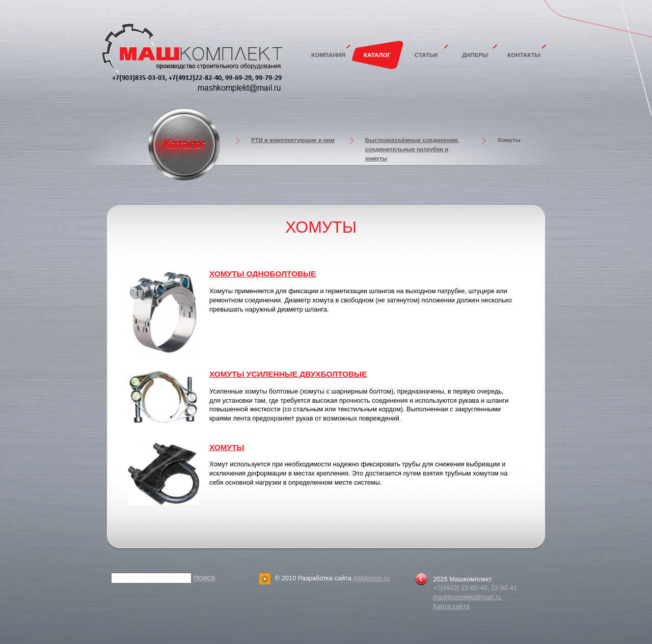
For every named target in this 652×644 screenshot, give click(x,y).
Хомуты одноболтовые (263, 274)
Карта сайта (451, 606)
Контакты (524, 55)
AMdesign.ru (371, 578)
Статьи (426, 55)
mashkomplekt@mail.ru (467, 597)
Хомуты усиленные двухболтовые (288, 374)
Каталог (377, 55)
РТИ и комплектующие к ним (293, 140)
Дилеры (475, 55)
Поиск (205, 578)
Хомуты (227, 447)
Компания (328, 55)
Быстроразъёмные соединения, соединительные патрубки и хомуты (412, 149)
